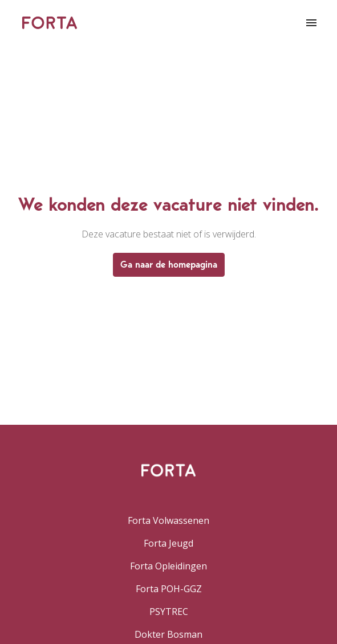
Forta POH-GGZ (169, 589)
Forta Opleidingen (168, 566)
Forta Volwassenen (168, 520)
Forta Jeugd (168, 543)
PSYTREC (169, 612)
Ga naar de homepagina (169, 264)
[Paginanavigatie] (311, 23)
